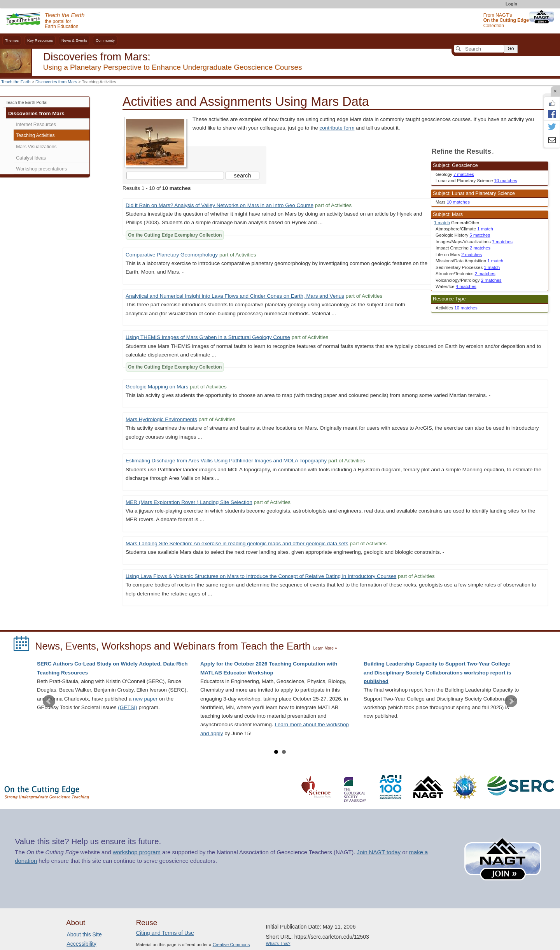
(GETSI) (128, 707)
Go (511, 49)
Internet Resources (36, 125)
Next (511, 701)
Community (105, 40)
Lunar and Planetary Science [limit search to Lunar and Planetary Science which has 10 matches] (476, 181)
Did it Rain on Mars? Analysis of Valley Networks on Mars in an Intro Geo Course (220, 205)
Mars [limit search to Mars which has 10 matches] (453, 202)
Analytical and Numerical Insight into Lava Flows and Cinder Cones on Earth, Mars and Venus (235, 296)
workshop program (137, 852)
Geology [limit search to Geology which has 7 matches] (455, 174)
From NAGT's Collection (506, 20)
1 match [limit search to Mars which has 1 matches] (442, 223)
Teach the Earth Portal (27, 102)
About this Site (84, 934)
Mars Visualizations (36, 147)
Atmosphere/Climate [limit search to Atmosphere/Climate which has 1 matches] (464, 229)
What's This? (278, 943)
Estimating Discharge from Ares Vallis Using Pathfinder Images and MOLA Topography (226, 461)
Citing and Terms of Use (165, 933)
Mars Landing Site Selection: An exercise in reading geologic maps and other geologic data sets (237, 543)
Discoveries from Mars (56, 82)
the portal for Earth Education (65, 21)
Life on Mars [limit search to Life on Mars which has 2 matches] (459, 255)
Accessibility (81, 944)
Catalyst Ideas (31, 158)
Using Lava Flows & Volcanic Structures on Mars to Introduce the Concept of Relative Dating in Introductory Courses (261, 576)
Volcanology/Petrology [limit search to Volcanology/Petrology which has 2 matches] (469, 280)
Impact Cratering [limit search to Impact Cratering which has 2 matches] (463, 248)
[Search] (479, 49)
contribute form (337, 128)
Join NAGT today (379, 852)
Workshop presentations (41, 169)
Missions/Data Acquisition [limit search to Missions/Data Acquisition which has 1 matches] (469, 261)
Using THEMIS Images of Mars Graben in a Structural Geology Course (208, 337)
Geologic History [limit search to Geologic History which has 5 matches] (463, 235)
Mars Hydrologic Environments (161, 419)
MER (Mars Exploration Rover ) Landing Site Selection (189, 502)
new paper (145, 699)
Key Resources (40, 40)
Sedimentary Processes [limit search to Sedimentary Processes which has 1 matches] (468, 267)
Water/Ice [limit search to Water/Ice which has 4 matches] (456, 286)
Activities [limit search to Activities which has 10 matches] (457, 308)
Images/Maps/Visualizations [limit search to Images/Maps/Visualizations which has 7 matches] (474, 242)
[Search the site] (175, 176)
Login (511, 4)
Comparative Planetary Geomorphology (172, 255)
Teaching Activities (35, 135)
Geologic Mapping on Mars (157, 387)
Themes (12, 40)
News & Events (74, 40)
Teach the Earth (16, 82)
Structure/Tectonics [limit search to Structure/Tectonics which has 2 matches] (465, 274)
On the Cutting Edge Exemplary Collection (175, 235)
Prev (49, 701)
